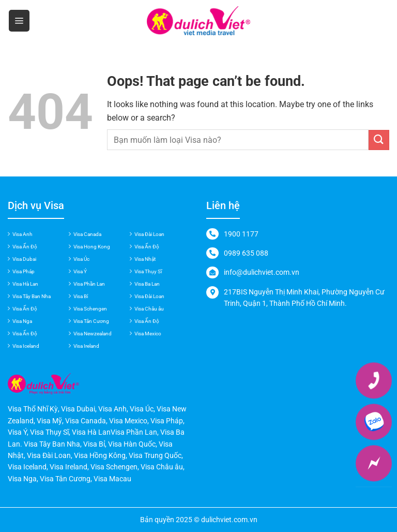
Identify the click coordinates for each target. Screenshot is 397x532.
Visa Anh (22, 234)
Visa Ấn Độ (25, 247)
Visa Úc (81, 259)
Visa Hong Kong (92, 247)
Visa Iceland (26, 346)
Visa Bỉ (81, 296)
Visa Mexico (148, 334)
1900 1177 (241, 234)
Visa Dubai (24, 259)
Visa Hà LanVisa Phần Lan (114, 432)
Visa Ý (80, 271)
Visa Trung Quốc (155, 455)
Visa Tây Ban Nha (32, 296)
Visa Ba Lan (147, 284)
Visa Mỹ (49, 421)
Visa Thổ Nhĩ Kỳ (33, 409)
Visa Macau (112, 479)
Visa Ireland (86, 346)
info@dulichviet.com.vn (262, 272)
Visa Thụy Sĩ (148, 271)
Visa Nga (22, 321)
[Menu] (19, 21)
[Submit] (379, 140)
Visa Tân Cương (91, 321)
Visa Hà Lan (25, 284)
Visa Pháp (24, 271)
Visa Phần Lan (89, 284)
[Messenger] (374, 463)
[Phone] (374, 380)
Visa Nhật (145, 259)
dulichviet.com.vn (229, 520)
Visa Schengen (90, 309)
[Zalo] (374, 422)
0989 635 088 (246, 253)
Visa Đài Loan (149, 234)
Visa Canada (87, 234)
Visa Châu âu (149, 309)
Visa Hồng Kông (100, 455)
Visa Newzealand (93, 334)
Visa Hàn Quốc (132, 444)
